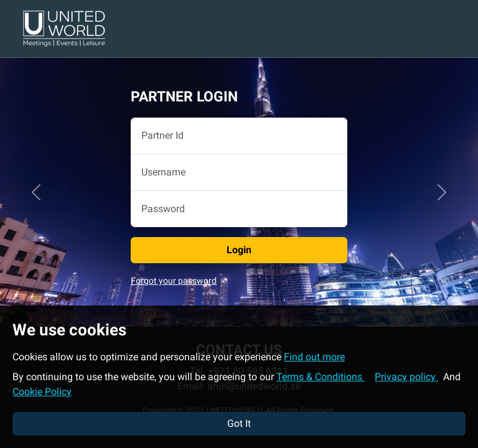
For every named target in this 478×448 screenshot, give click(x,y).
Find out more (314, 357)
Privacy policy (406, 377)
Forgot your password (174, 281)
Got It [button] (239, 423)
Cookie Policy (42, 392)
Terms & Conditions (321, 377)
